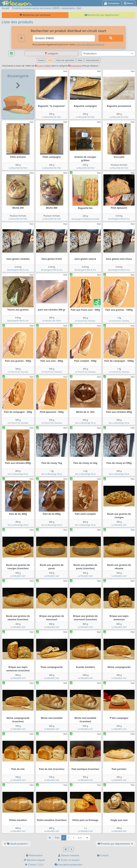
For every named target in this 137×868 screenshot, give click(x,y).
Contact (103, 855)
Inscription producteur (69, 865)
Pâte (80, 60)
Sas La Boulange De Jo (85, 423)
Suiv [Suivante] (80, 838)
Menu (129, 3)
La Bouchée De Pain (52, 117)
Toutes (41, 60)
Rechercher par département (102, 15)
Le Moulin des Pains (52, 321)
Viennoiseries (92, 60)
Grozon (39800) (43, 66)
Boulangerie (75, 66)
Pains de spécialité (65, 60)
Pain (50, 60)
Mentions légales (34, 860)
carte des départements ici (90, 44)
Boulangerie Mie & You (119, 219)
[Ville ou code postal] (64, 38)
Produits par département (115, 844)
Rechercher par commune (35, 15)
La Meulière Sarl (119, 525)
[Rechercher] (111, 38)
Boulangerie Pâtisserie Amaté (85, 219)
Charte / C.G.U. (34, 865)
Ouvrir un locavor (68, 860)
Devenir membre (68, 855)
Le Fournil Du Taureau (85, 321)
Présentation (34, 855)
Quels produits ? (16, 844)
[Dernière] (87, 838)
